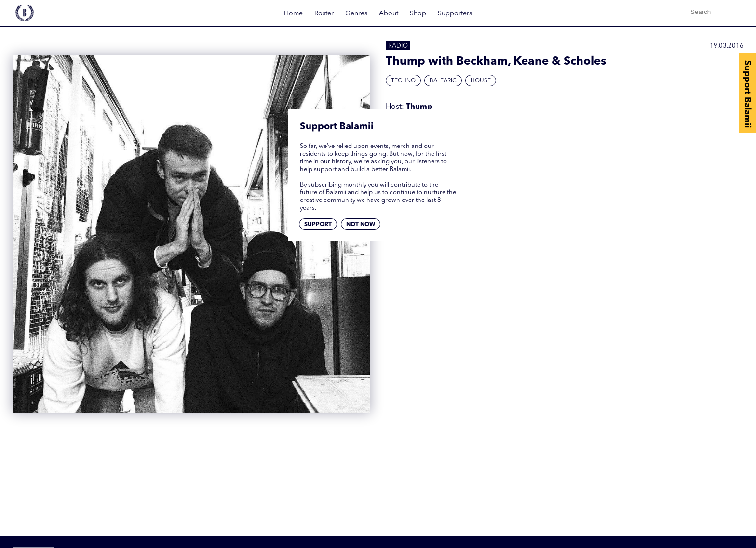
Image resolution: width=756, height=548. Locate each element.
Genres (356, 13)
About (389, 13)
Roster (324, 13)
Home (293, 13)
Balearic (443, 81)
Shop (418, 13)
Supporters (455, 13)
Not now (361, 225)
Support (318, 225)
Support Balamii (747, 94)
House (481, 81)
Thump (419, 107)
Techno (403, 81)
